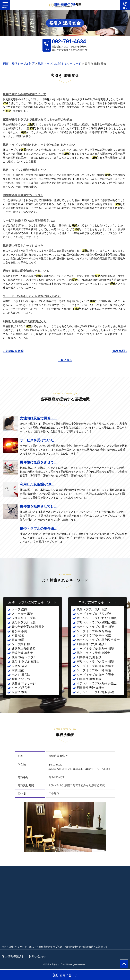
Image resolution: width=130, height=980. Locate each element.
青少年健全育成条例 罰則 (28, 627)
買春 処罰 (18, 640)
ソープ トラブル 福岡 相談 (94, 631)
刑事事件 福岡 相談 (89, 679)
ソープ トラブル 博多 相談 (94, 614)
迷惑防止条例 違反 (24, 649)
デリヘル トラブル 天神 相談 (95, 662)
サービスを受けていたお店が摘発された (29, 221)
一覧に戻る (65, 360)
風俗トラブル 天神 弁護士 (93, 653)
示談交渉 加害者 (22, 653)
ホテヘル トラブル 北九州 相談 (97, 618)
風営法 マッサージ (24, 683)
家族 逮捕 (18, 670)
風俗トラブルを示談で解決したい (25, 170)
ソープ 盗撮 (19, 609)
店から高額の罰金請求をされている (26, 271)
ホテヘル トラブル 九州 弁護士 (97, 683)
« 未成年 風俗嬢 (13, 351)
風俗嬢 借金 (19, 666)
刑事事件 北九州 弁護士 (92, 644)
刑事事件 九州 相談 (89, 657)
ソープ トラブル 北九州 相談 (95, 649)
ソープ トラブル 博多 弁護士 (95, 666)
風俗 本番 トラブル (24, 657)
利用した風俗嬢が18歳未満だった (25, 321)
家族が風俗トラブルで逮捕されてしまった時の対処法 (38, 120)
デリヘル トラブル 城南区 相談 (97, 623)
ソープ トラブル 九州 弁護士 (95, 675)
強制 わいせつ (21, 679)
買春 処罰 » (120, 351)
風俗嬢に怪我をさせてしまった (23, 246)
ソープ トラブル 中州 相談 (94, 635)
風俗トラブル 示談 (24, 623)
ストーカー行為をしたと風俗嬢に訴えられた (32, 296)
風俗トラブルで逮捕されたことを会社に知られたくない (39, 145)
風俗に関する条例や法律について (25, 94)
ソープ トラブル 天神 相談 (94, 670)
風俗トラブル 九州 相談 (92, 609)
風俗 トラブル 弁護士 (25, 662)
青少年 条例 (19, 631)
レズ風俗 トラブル (24, 618)
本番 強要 (18, 635)
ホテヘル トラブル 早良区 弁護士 (98, 640)
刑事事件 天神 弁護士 (91, 688)
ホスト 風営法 (21, 675)
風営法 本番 (19, 692)
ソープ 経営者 (21, 688)
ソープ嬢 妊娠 (21, 644)
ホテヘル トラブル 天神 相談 (95, 627)
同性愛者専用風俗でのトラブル (23, 195)
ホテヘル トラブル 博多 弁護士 (97, 692)
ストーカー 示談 (22, 614)
